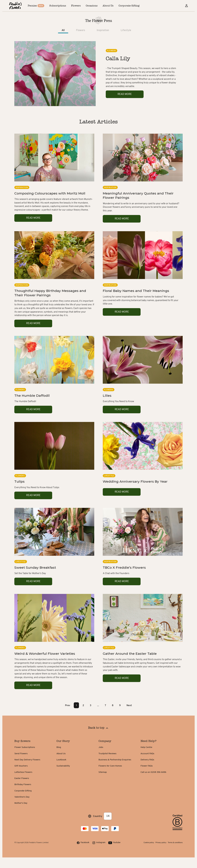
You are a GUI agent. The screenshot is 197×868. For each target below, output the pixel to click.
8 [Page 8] (113, 705)
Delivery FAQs (147, 760)
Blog (59, 747)
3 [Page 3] (91, 705)
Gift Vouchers (21, 766)
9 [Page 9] (120, 705)
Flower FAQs (147, 766)
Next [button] (129, 705)
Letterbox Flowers (23, 772)
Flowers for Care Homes (110, 766)
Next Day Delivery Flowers (27, 760)
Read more (125, 94)
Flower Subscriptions (25, 747)
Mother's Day (21, 803)
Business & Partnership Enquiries (115, 760)
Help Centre (146, 747)
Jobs (101, 747)
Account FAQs (147, 754)
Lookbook (61, 760)
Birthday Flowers (23, 785)
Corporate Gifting (23, 791)
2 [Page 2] (83, 705)
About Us (61, 754)
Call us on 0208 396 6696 (153, 772)
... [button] (98, 705)
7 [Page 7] (105, 705)
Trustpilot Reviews (107, 754)
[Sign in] (186, 6)
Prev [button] (68, 705)
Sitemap (103, 772)
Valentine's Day (22, 797)
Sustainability (63, 766)
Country (98, 816)
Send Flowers (21, 754)
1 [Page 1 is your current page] (76, 705)
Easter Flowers (22, 778)
